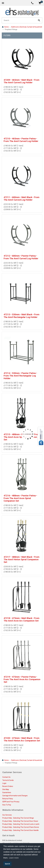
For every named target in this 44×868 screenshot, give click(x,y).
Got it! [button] (7, 864)
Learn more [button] (14, 858)
